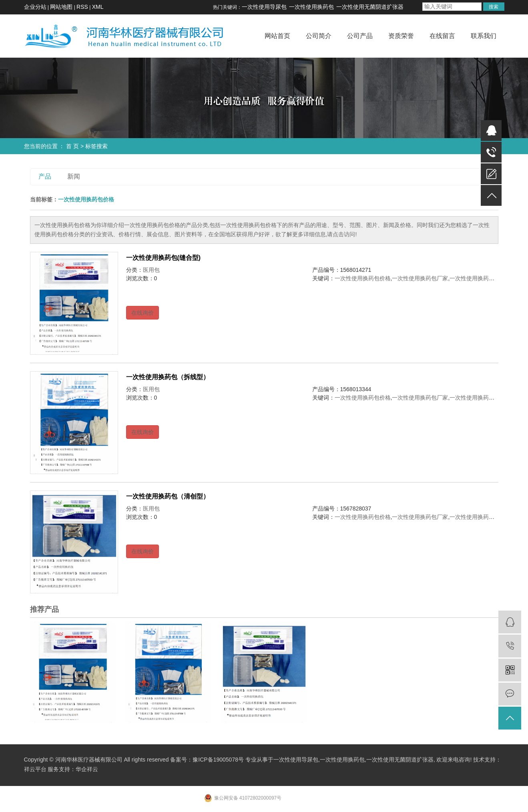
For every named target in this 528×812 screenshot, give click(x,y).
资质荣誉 (401, 36)
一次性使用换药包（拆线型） (168, 377)
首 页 (72, 146)
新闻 (74, 176)
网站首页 (277, 36)
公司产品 (360, 36)
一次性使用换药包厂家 (420, 278)
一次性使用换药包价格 (363, 278)
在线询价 (143, 313)
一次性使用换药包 (311, 7)
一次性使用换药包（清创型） (168, 496)
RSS (82, 7)
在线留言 (442, 36)
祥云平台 (35, 769)
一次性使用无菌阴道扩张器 (370, 7)
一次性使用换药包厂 (475, 278)
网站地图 (61, 7)
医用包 (151, 270)
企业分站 (35, 7)
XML (98, 7)
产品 (45, 176)
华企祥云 (87, 769)
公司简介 (319, 36)
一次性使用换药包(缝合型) (164, 258)
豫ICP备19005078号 (218, 760)
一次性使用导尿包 (264, 7)
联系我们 (484, 36)
